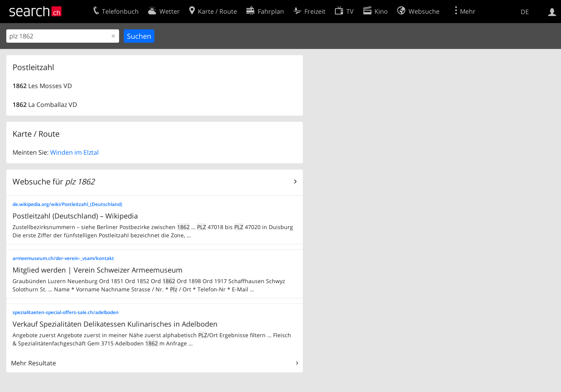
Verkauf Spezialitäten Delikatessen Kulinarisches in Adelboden (115, 324)
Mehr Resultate (33, 363)
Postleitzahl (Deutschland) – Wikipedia (75, 216)
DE (525, 12)
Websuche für (53, 182)
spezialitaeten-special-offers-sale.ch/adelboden (66, 312)
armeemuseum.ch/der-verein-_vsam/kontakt (63, 258)
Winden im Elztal (74, 152)
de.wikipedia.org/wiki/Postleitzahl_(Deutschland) (67, 204)
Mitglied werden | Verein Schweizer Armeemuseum (98, 270)
